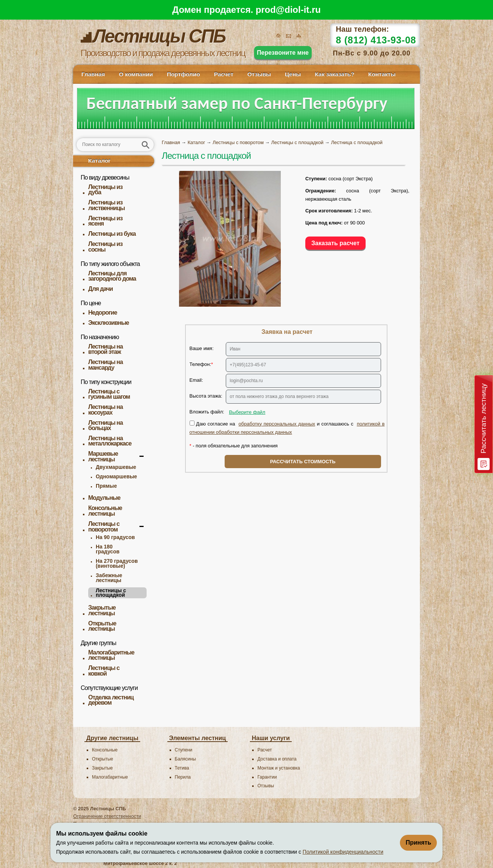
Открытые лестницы (102, 626)
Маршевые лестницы (103, 456)
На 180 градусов (108, 549)
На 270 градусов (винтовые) (117, 563)
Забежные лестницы (109, 578)
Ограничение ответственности (107, 816)
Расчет (224, 74)
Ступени (184, 750)
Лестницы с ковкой (104, 671)
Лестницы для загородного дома (112, 276)
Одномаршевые (116, 476)
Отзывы (259, 74)
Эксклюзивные (109, 323)
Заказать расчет (335, 243)
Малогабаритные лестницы (111, 655)
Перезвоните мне (283, 53)
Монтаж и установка (279, 768)
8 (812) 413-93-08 (376, 40)
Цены (293, 74)
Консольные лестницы (105, 511)
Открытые (103, 759)
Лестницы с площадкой (111, 593)
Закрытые (102, 768)
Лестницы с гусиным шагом (109, 394)
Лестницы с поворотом (104, 527)
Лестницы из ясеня (105, 221)
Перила (183, 777)
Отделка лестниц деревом (111, 700)
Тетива (182, 768)
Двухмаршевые (116, 467)
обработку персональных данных (277, 424)
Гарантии (267, 777)
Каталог (100, 161)
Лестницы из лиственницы (106, 205)
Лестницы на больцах (106, 426)
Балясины (185, 759)
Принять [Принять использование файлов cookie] (418, 843)
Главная (93, 74)
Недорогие (103, 313)
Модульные (104, 498)
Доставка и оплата (277, 759)
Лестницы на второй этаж (106, 350)
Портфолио (184, 74)
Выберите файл (247, 412)
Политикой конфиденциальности (343, 852)
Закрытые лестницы (102, 611)
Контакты (382, 74)
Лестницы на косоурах (106, 410)
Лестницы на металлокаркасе (110, 441)
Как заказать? (335, 74)
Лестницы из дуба (105, 190)
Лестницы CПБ (108, 809)
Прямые (106, 486)
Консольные (105, 750)
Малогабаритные (110, 777)
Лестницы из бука (112, 234)
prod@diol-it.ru (288, 10)
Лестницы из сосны (105, 247)
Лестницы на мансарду (106, 365)
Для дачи (100, 289)
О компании (136, 74)
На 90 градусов (115, 537)
